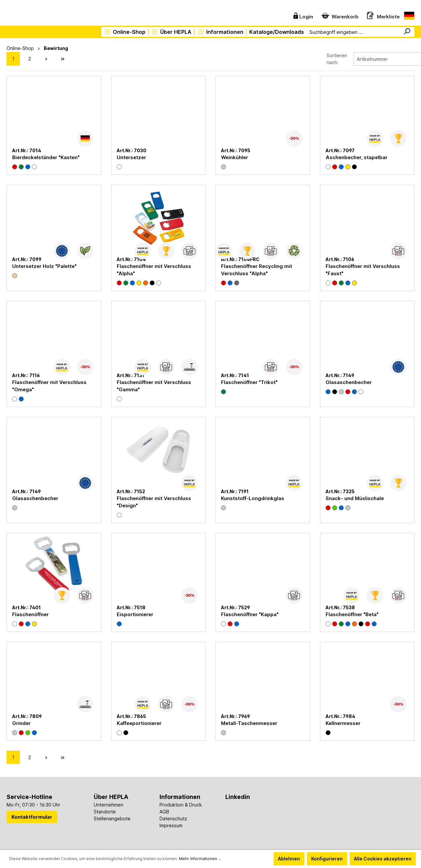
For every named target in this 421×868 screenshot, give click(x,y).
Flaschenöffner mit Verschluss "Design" (154, 501)
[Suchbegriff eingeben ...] (353, 32)
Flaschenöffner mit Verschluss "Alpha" (154, 269)
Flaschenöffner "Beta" (352, 614)
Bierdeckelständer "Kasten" (46, 157)
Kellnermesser (343, 723)
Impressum (171, 825)
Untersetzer (131, 157)
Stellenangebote (112, 818)
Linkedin (238, 796)
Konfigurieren (327, 859)
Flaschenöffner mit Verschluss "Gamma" (154, 385)
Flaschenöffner (30, 614)
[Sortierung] (372, 58)
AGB (164, 811)
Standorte (105, 811)
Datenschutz (173, 818)
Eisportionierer (135, 614)
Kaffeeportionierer (139, 723)
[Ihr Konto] (301, 15)
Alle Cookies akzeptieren (383, 859)
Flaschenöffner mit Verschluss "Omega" (49, 385)
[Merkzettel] (382, 15)
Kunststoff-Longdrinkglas (253, 498)
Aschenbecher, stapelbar (357, 157)
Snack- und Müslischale (355, 498)
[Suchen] (407, 32)
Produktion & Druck (181, 804)
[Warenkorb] (338, 15)
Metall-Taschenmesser (249, 723)
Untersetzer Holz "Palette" (44, 265)
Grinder (21, 723)
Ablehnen (289, 859)
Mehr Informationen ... (200, 859)
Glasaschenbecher (349, 382)
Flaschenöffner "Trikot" (249, 382)
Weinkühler (235, 157)
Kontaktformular (32, 816)
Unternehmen (109, 804)
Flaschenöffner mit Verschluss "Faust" (363, 269)
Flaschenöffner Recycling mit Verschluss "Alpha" (257, 269)
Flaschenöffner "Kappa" (250, 614)
